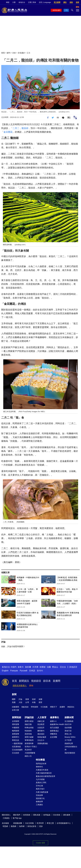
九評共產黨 (40, 779)
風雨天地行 (40, 789)
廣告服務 (67, 815)
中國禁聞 (16, 728)
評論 (20, 699)
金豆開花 (8, 132)
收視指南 (27, 815)
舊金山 (55, 667)
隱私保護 (37, 815)
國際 (14, 699)
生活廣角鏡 (69, 721)
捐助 (71, 2)
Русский (24, 671)
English (5, 671)
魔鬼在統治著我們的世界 (46, 776)
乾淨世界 (40, 823)
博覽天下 (54, 707)
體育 (40, 702)
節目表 (47, 681)
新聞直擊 (16, 734)
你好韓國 (68, 728)
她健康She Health (57, 724)
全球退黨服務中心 (64, 823)
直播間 (57, 681)
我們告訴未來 (41, 764)
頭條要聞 (15, 707)
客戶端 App (17, 818)
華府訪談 (16, 740)
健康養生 (55, 717)
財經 (34, 699)
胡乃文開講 (54, 728)
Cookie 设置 (40, 843)
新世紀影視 (32, 826)
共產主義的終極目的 (44, 773)
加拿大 (21, 667)
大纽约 (13, 667)
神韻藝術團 (18, 823)
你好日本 (68, 724)
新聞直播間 (57, 10)
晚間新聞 (16, 731)
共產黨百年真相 (42, 770)
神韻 (8, 2)
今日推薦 (44, 707)
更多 (41, 826)
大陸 (20, 702)
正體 (30, 2)
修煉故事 (39, 802)
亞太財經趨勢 (17, 750)
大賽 (14, 2)
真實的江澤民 (41, 783)
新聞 (14, 694)
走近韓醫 (54, 737)
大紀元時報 (29, 823)
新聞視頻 (17, 717)
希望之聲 (50, 823)
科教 (34, 702)
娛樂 (40, 699)
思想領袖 (28, 734)
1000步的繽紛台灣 (71, 748)
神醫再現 (54, 734)
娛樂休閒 (69, 717)
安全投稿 (57, 815)
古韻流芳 (41, 728)
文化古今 (41, 740)
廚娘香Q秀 (69, 743)
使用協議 (47, 815)
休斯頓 (43, 667)
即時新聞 (34, 707)
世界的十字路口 (31, 747)
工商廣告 (39, 805)
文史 (14, 53)
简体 (34, 2)
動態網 (14, 826)
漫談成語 (41, 734)
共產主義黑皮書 (42, 792)
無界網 (22, 826)
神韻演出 (71, 707)
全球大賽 (15, 710)
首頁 (3, 53)
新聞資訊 (24, 681)
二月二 (16, 128)
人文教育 (42, 717)
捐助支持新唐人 (20, 686)
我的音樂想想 (70, 753)
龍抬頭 (25, 128)
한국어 (40, 671)
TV (67, 10)
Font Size (69, 117)
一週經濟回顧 (17, 743)
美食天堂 (68, 731)
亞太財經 (16, 753)
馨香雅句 (41, 731)
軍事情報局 (29, 740)
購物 (31, 686)
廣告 (65, 2)
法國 (49, 667)
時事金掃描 (29, 728)
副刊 (9, 53)
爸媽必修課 (42, 737)
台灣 (27, 702)
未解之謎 (41, 721)
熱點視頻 (25, 707)
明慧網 (5, 826)
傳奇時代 (39, 767)
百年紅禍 (39, 786)
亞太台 (63, 667)
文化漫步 (21, 53)
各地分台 (22, 2)
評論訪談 (29, 717)
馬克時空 (28, 750)
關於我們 (17, 815)
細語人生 (28, 756)
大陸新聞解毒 (30, 753)
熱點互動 (28, 724)
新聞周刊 (16, 737)
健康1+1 (53, 721)
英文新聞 (57, 2)
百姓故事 (39, 795)
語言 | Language (45, 2)
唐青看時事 (29, 743)
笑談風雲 (41, 724)
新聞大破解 (29, 737)
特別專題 (40, 760)
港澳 (27, 699)
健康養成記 (54, 731)
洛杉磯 (28, 667)
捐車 (77, 2)
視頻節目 (36, 681)
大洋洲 (35, 667)
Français (14, 671)
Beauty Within (70, 737)
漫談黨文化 (40, 798)
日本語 (32, 671)
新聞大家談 (29, 721)
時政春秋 (28, 731)
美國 (14, 702)
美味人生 (68, 734)
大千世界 (68, 740)
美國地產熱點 (43, 743)
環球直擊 (16, 724)
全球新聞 (16, 721)
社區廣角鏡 (16, 747)
